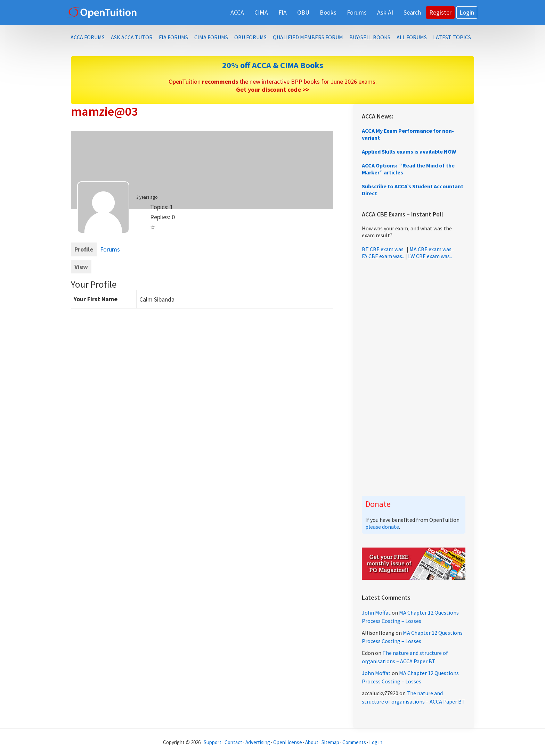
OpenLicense (288, 742)
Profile (84, 249)
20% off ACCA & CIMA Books (273, 65)
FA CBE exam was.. (383, 256)
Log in (376, 742)
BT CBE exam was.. (384, 249)
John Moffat (376, 613)
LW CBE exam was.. (430, 256)
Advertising (258, 742)
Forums (110, 249)
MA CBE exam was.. (432, 249)
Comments (355, 742)
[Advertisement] (414, 378)
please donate (382, 527)
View (81, 267)
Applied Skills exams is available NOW (409, 151)
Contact (233, 742)
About (312, 742)
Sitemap (330, 742)
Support (213, 742)
